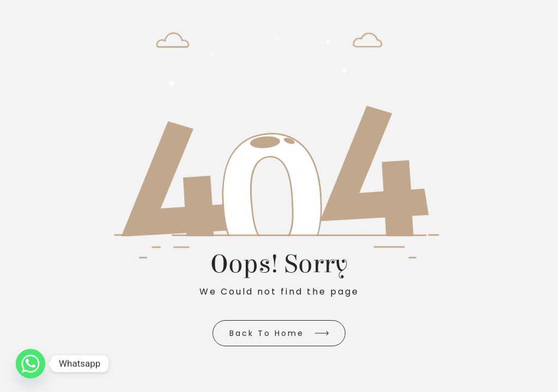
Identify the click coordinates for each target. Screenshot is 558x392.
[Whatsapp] (31, 364)
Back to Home (267, 333)
